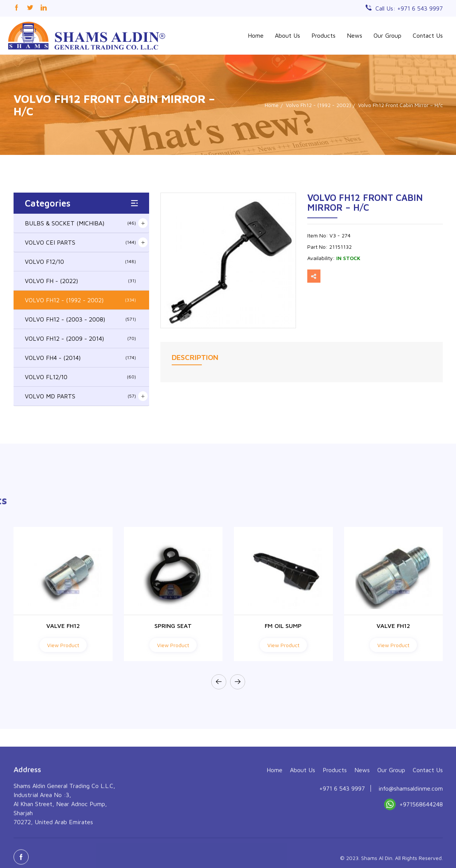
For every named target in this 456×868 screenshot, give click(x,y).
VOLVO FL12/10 (80, 377)
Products (323, 35)
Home (256, 35)
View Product (63, 645)
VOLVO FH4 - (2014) (80, 358)
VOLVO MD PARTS (80, 396)
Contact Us (428, 35)
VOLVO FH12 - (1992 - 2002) (80, 300)
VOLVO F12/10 (80, 262)
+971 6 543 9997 (342, 848)
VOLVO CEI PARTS (80, 242)
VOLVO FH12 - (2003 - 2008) (80, 319)
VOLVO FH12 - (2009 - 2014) (80, 338)
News (355, 35)
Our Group (387, 35)
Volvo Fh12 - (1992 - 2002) (318, 105)
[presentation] (219, 682)
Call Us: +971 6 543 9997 (409, 8)
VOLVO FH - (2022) (80, 281)
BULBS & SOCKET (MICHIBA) (80, 223)
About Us (287, 35)
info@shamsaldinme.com (411, 848)
